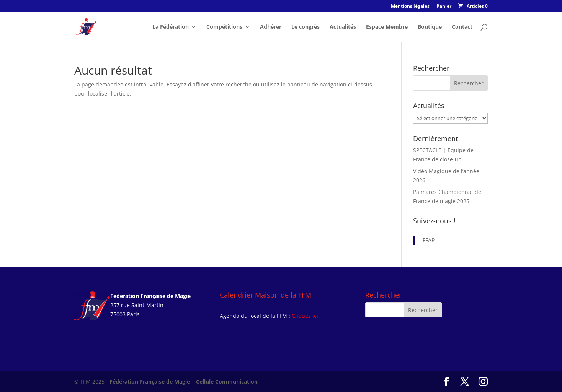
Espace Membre (387, 27)
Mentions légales (410, 7)
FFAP (429, 240)
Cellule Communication (227, 381)
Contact (462, 27)
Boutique (430, 27)
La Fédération (171, 27)
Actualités (343, 27)
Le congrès (306, 27)
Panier (444, 7)
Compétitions (224, 27)
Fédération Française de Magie (150, 381)
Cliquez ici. (306, 316)
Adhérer (271, 27)
